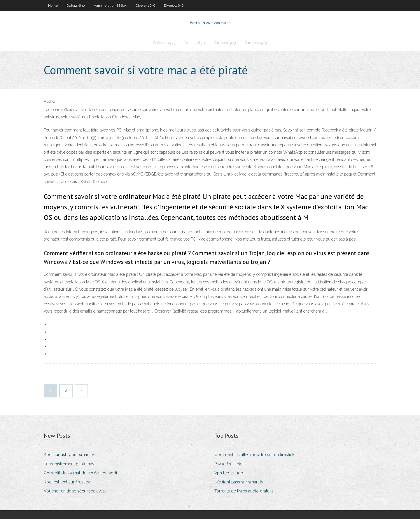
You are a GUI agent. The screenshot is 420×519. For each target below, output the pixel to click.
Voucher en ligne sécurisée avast (75, 491)
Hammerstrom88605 (110, 6)
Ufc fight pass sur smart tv (239, 482)
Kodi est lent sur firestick (67, 482)
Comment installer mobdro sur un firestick (254, 455)
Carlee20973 (164, 43)
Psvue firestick (228, 464)
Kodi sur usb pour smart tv (69, 455)
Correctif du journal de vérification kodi (80, 473)
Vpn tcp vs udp (229, 473)
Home (53, 6)
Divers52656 (145, 6)
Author (50, 101)
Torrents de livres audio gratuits (244, 491)
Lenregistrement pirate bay (69, 464)
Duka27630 (76, 6)
